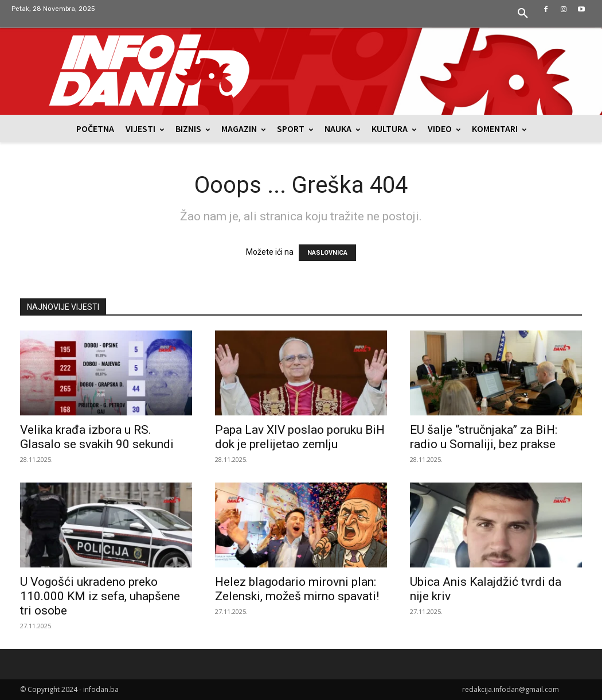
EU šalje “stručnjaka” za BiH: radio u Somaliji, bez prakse (484, 437)
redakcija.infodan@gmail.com (511, 689)
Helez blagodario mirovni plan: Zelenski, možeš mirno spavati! (297, 589)
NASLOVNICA (327, 253)
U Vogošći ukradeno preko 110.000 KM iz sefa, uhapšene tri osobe (100, 596)
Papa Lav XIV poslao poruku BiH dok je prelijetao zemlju (300, 437)
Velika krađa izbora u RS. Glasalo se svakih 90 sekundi (97, 437)
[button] (523, 14)
